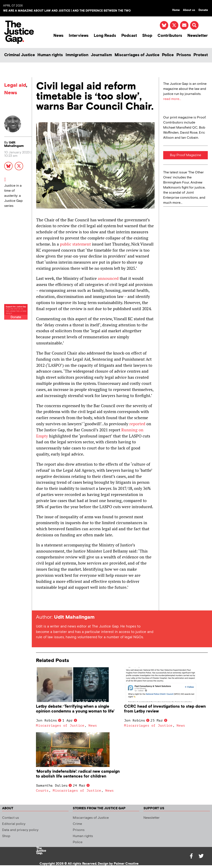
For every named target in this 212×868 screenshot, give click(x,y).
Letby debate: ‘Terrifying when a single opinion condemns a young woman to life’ (75, 709)
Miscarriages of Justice (137, 55)
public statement (75, 244)
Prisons (184, 55)
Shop (147, 36)
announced (108, 278)
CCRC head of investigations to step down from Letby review (165, 709)
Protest (201, 55)
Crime (77, 824)
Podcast (129, 36)
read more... (172, 99)
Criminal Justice (20, 55)
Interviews (79, 36)
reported (137, 424)
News (58, 36)
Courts (42, 791)
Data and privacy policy (20, 830)
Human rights (50, 55)
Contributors (170, 36)
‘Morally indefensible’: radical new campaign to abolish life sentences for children (78, 774)
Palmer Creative (126, 864)
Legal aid (15, 85)
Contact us (11, 818)
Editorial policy (14, 824)
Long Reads (105, 36)
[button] (194, 25)
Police (168, 55)
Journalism (101, 55)
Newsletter (198, 36)
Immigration (77, 55)
